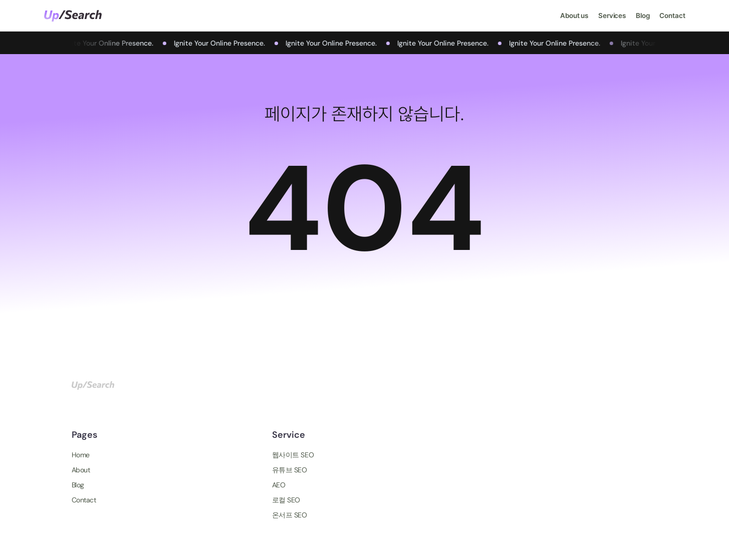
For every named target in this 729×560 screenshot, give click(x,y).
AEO (279, 485)
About (81, 470)
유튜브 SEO (290, 470)
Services (612, 16)
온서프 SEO (290, 515)
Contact (672, 16)
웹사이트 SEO (293, 455)
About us (574, 16)
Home (81, 455)
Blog (643, 16)
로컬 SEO (286, 500)
